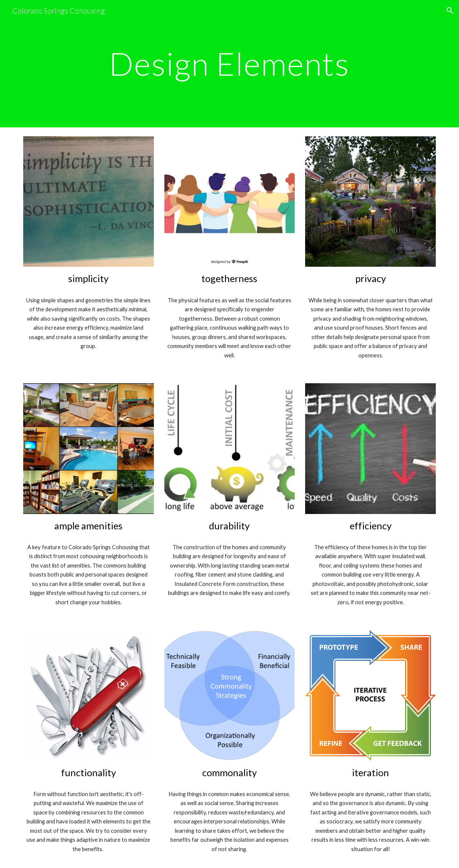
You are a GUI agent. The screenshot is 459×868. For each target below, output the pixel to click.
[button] (450, 10)
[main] (229, 63)
